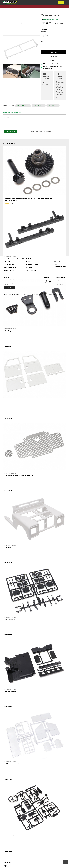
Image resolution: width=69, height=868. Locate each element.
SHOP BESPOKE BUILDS (10, 270)
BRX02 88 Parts (53, 106)
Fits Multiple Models (10, 257)
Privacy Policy (26, 294)
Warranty (29, 267)
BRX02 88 (55, 20)
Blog (55, 264)
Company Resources (10, 264)
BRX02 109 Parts (39, 106)
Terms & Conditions (36, 294)
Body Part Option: (44, 31)
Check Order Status (32, 270)
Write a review (11, 132)
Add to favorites (54, 56)
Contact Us (57, 261)
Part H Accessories (10, 836)
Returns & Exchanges (32, 264)
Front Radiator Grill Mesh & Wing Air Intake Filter (19, 475)
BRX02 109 (47, 20)
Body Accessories (23, 106)
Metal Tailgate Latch (10, 331)
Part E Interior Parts (10, 692)
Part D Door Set (9, 403)
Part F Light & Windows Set (12, 764)
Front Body (8, 547)
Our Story (7, 261)
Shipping (29, 261)
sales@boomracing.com (61, 281)
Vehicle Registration (10, 267)
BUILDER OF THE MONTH (60, 267)
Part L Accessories (10, 620)
